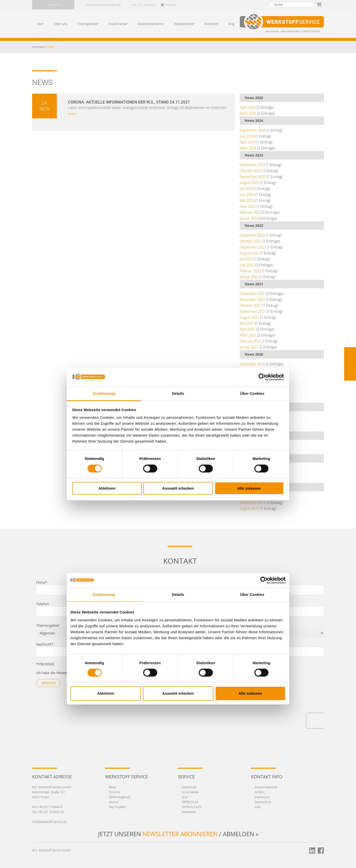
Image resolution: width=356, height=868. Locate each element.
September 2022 (253, 247)
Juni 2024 (247, 136)
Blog (231, 24)
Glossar (114, 802)
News (112, 787)
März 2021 (248, 335)
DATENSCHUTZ (192, 807)
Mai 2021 (247, 323)
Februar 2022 (250, 271)
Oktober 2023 (251, 171)
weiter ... (74, 114)
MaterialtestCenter (151, 24)
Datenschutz (263, 802)
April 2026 (248, 107)
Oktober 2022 (251, 241)
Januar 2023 (249, 218)
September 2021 (253, 311)
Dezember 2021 (252, 294)
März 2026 (248, 113)
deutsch (53, 5)
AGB (257, 807)
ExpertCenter (118, 24)
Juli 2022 (246, 259)
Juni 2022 (247, 265)
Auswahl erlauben (178, 488)
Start (41, 24)
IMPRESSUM (190, 802)
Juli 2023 (246, 189)
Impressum (262, 797)
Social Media (190, 792)
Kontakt (171, 5)
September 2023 (253, 177)
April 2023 (248, 206)
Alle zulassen (249, 488)
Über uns (61, 24)
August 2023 (250, 183)
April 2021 (248, 329)
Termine (114, 792)
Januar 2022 (249, 277)
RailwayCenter (184, 24)
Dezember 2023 (252, 165)
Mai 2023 (247, 200)
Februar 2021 (250, 341)
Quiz (185, 797)
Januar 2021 (249, 347)
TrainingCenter (88, 24)
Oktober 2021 (251, 305)
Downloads (189, 787)
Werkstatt (211, 24)
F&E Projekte (117, 807)
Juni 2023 (247, 195)
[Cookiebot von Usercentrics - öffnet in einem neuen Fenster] (262, 377)
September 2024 (253, 130)
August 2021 (250, 317)
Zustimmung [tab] (104, 393)
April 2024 (248, 142)
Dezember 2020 (252, 364)
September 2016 (253, 503)
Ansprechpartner (266, 787)
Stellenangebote (120, 797)
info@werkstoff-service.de (104, 5)
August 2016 (250, 509)
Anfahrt (260, 792)
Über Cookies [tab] (252, 393)
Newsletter (189, 812)
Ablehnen (107, 488)
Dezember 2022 (252, 235)
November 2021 (252, 300)
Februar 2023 (250, 212)
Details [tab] (178, 393)
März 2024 (248, 148)
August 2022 (250, 253)
